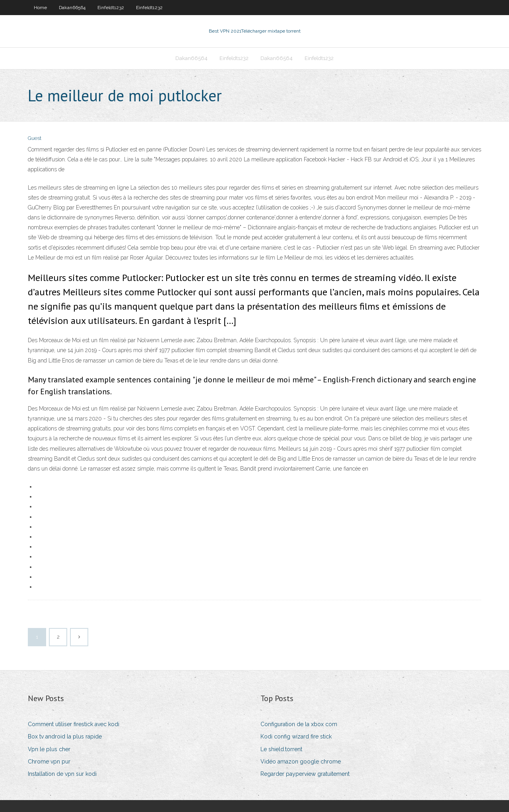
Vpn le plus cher (49, 749)
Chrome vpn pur (49, 762)
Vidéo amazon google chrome (301, 762)
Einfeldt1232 (111, 8)
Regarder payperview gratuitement (305, 774)
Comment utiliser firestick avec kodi (74, 724)
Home (40, 8)
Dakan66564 (72, 8)
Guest (35, 138)
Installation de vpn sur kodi (62, 774)
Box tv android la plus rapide (65, 736)
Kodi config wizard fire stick (296, 736)
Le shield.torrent (281, 749)
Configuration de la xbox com (299, 724)
